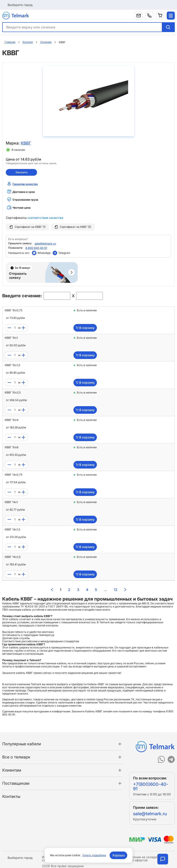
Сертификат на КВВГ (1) (27, 227)
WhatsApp (44, 253)
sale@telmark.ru (45, 243)
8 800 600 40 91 (36, 248)
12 (116, 590)
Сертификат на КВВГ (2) (73, 227)
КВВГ (26, 143)
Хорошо (118, 855)
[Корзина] (160, 16)
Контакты (11, 796)
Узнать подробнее (94, 855)
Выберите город (20, 5)
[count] (15, 328)
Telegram (64, 253)
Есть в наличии (87, 310)
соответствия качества (45, 218)
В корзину (85, 328)
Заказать (22, 172)
